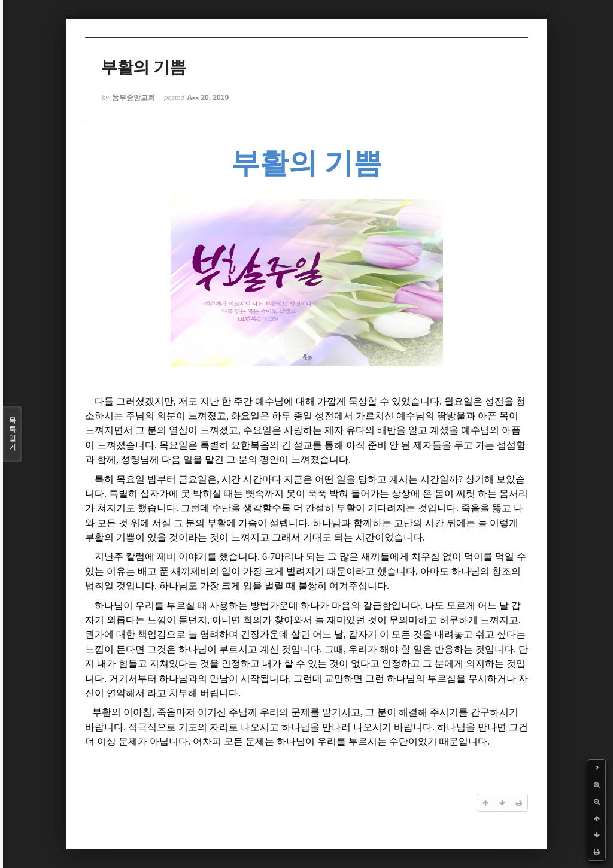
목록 (13, 434)
